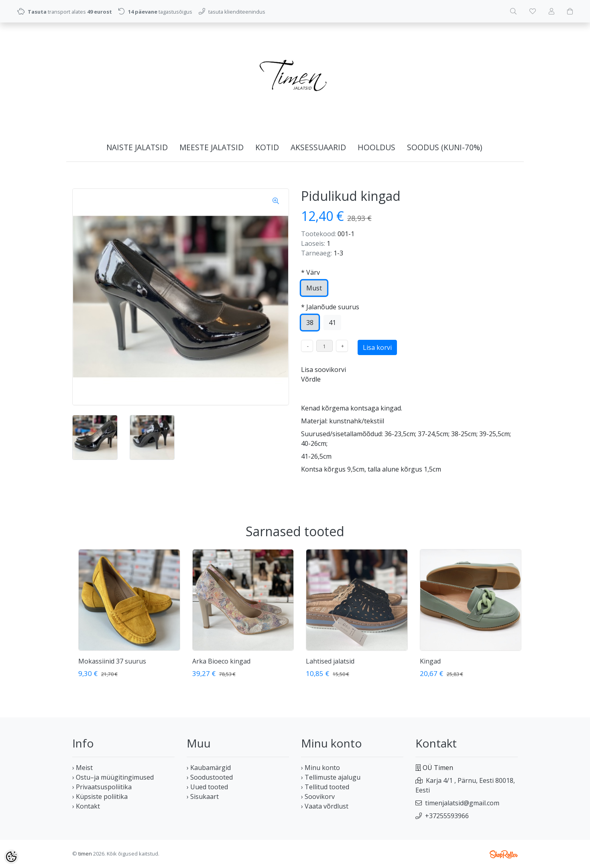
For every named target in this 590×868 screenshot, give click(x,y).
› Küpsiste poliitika (100, 797)
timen (85, 854)
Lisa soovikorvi (323, 370)
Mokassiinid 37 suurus (112, 661)
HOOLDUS (376, 147)
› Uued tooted (207, 787)
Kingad (430, 661)
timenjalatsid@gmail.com (462, 803)
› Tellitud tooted (325, 787)
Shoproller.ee (504, 854)
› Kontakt (86, 806)
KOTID (267, 147)
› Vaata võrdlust (325, 806)
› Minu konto (320, 768)
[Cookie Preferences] (11, 857)
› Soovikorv (318, 797)
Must (314, 288)
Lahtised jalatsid (330, 661)
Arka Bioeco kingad (221, 661)
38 (310, 323)
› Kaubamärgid (209, 768)
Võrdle (311, 379)
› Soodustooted (210, 777)
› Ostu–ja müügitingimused (113, 777)
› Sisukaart (203, 797)
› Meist (82, 768)
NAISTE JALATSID (137, 147)
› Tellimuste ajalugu (331, 777)
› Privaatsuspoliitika (102, 787)
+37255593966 (447, 816)
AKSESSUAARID (318, 147)
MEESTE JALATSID (212, 147)
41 (332, 323)
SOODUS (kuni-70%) (445, 147)
